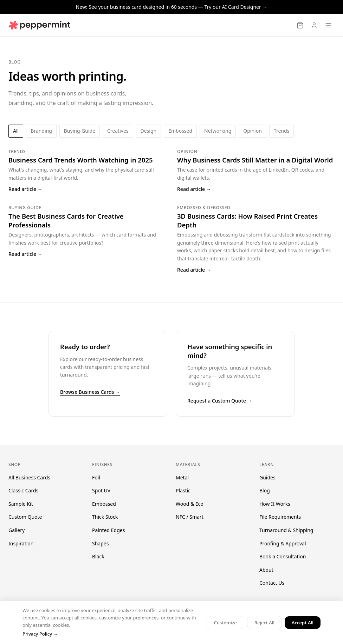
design (149, 131)
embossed (180, 131)
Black (98, 556)
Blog (265, 490)
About (266, 570)
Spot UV (101, 490)
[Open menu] (328, 25)
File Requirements (280, 517)
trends (281, 131)
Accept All (303, 623)
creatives (118, 131)
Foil (96, 477)
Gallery (17, 530)
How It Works (275, 504)
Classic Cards (23, 490)
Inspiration (21, 543)
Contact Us (272, 583)
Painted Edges (108, 530)
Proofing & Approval (283, 543)
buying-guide (80, 131)
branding (41, 131)
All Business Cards (29, 477)
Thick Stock (105, 517)
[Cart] (300, 25)
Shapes (100, 543)
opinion (253, 131)
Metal (182, 477)
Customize (225, 623)
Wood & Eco (190, 504)
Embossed (104, 504)
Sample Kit (21, 504)
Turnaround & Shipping (286, 530)
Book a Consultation (283, 556)
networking (218, 131)
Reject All (264, 623)
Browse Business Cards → (90, 392)
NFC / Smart (190, 517)
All (16, 131)
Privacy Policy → (40, 634)
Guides (267, 477)
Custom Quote (25, 517)
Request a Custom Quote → (220, 401)
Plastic (183, 490)
